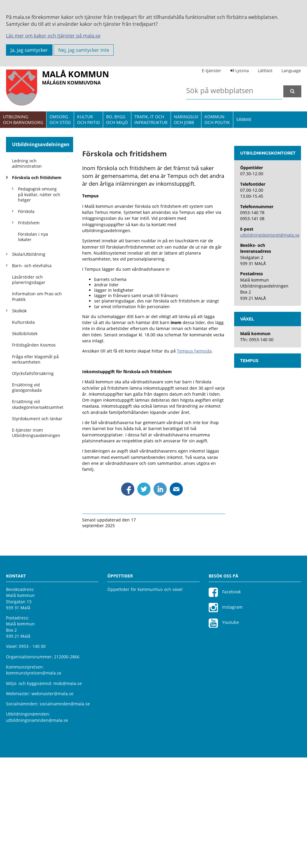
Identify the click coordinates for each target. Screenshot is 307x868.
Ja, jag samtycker (29, 50)
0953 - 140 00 (32, 757)
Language (291, 71)
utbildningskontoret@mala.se (270, 345)
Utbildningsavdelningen (41, 144)
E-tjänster (212, 71)
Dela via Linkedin (160, 600)
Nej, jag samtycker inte (84, 50)
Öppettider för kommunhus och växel (145, 700)
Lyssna (240, 71)
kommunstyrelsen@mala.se (34, 783)
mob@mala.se (68, 794)
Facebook (225, 703)
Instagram (226, 718)
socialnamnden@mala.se (65, 814)
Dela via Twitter (144, 600)
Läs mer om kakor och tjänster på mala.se (53, 36)
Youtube (224, 734)
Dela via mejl (176, 600)
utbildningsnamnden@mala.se (37, 831)
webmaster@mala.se (52, 804)
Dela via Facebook (128, 600)
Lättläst (265, 71)
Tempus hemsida (194, 461)
